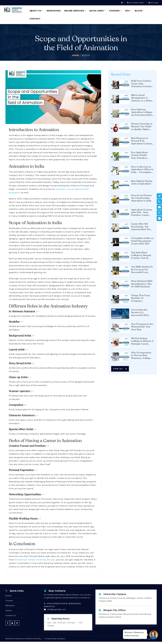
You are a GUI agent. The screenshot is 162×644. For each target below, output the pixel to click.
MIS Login (154, 3)
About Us (36, 11)
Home (76, 55)
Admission (10, 605)
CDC (128, 11)
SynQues (61, 639)
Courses (115, 11)
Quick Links (98, 11)
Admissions (54, 11)
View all (120, 369)
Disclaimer (149, 639)
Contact (35, 19)
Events (8, 596)
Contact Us (10, 615)
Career (9, 610)
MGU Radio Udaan (136, 3)
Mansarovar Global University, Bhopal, (35, 560)
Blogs (139, 11)
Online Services (75, 11)
